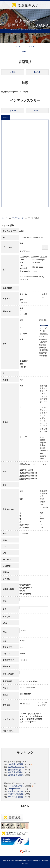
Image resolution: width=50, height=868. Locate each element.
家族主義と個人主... (16, 791)
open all (13, 111)
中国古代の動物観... (16, 794)
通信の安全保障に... (16, 775)
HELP (32, 47)
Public (6, 117)
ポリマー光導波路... (16, 797)
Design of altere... (15, 789)
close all (37, 111)
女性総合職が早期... (16, 786)
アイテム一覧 (18, 218)
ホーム (5, 218)
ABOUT (25, 51)
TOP (18, 47)
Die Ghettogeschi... (16, 767)
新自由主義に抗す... (16, 770)
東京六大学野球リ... (16, 772)
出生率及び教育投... (16, 764)
